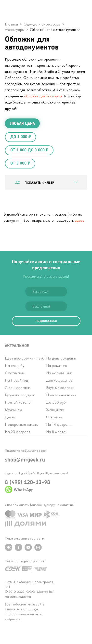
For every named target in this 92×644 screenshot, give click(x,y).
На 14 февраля (59, 424)
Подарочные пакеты (22, 424)
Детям (10, 417)
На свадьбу (15, 366)
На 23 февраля (18, 432)
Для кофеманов (59, 380)
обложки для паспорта (43, 96)
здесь (79, 220)
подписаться (46, 321)
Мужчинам (13, 410)
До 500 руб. (56, 402)
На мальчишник (59, 373)
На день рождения (61, 358)
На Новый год (17, 380)
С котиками (14, 373)
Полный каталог (18, 402)
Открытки (54, 417)
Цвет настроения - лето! (25, 358)
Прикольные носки (61, 395)
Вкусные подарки (60, 388)
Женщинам (55, 410)
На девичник (57, 366)
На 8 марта (56, 432)
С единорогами (18, 388)
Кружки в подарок (20, 395)
